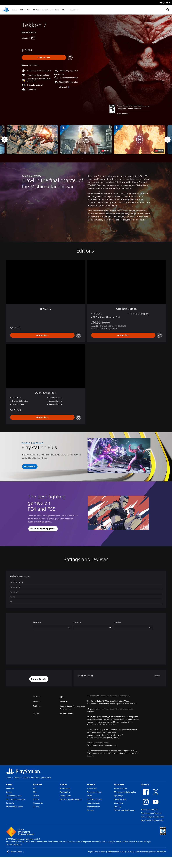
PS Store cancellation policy (125, 792)
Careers (9, 792)
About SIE (10, 788)
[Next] (167, 140)
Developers (118, 803)
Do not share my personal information (151, 852)
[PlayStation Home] (6, 10)
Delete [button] (157, 676)
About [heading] (9, 785)
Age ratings (119, 796)
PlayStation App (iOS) (150, 809)
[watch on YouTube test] (105, 151)
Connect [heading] (145, 785)
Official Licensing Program (124, 810)
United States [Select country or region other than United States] (16, 852)
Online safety (65, 796)
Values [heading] (63, 785)
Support (73, 10)
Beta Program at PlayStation (152, 820)
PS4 (28, 10)
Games (14, 10)
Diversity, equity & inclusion (71, 799)
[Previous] (5, 140)
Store (64, 10)
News (57, 10)
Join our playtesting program (152, 817)
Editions (37, 622)
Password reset (93, 803)
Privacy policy (100, 852)
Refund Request (93, 807)
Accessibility (65, 792)
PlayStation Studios (14, 796)
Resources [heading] (119, 785)
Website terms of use (116, 852)
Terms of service (121, 788)
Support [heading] (91, 785)
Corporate (10, 803)
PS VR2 (36, 796)
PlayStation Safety (94, 792)
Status (90, 796)
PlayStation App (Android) (151, 813)
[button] (86, 140)
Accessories (47, 10)
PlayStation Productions (16, 799)
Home (9, 778)
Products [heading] (38, 785)
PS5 (22, 10)
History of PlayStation (15, 807)
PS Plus (36, 10)
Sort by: (118, 622)
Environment (65, 788)
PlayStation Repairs (95, 799)
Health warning (120, 799)
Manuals (91, 810)
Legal (90, 852)
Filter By (77, 622)
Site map (130, 852)
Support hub (92, 788)
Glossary (117, 807)
